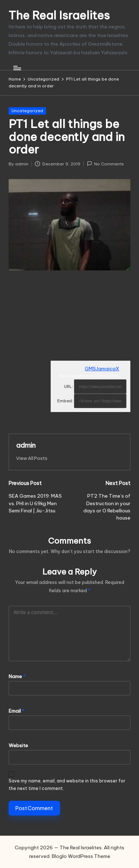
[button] (32, 458)
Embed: (65, 401)
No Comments (105, 164)
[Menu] (17, 68)
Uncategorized (27, 111)
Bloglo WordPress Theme (81, 856)
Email (17, 711)
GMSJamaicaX (102, 369)
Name (17, 676)
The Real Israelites (59, 15)
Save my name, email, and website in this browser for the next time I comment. (67, 785)
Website (18, 745)
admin (26, 445)
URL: (68, 387)
